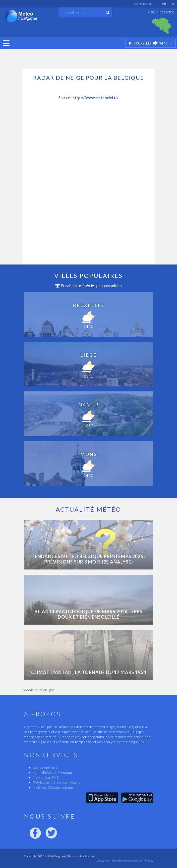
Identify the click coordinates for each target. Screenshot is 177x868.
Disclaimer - (104, 861)
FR (164, 4)
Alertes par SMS (46, 777)
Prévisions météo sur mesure (57, 782)
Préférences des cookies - (127, 861)
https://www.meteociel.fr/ (95, 98)
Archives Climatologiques (53, 787)
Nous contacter (45, 768)
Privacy (148, 861)
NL (173, 4)
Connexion (143, 4)
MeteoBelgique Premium (52, 773)
